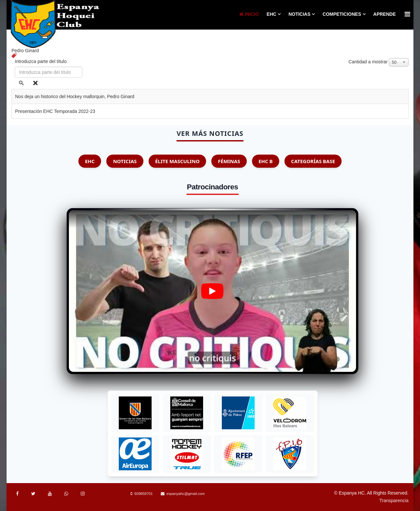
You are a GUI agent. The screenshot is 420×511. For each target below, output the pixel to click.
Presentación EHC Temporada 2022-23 (55, 111)
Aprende (385, 14)
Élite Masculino (178, 161)
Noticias (299, 14)
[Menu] (407, 14)
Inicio (249, 14)
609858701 (143, 494)
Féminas (229, 161)
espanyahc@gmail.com (186, 494)
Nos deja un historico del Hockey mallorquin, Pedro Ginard (75, 96)
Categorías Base (313, 161)
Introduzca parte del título (41, 61)
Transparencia (394, 500)
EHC (272, 14)
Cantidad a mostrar (368, 62)
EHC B (266, 161)
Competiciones (342, 14)
